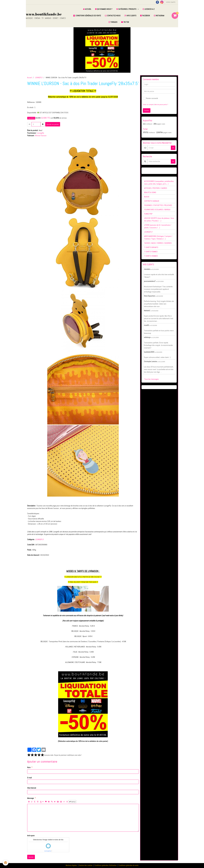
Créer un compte (148, 105)
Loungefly (41, 133)
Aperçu (72, 802)
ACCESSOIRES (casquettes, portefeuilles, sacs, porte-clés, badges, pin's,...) (159, 183)
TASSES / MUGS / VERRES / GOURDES (158, 243)
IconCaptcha (48, 851)
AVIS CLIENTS (130, 16)
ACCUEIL (87, 9)
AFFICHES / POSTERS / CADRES (156, 188)
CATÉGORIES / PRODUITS (126, 9)
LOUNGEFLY (39, 78)
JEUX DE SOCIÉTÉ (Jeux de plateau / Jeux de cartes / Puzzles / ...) (159, 219)
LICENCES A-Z (149, 9)
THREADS (113, 22)
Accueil (30, 78)
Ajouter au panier (53, 124)
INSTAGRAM (159, 16)
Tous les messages (152, 379)
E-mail (29, 778)
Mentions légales (71, 865)
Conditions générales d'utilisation (106, 865)
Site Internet (32, 788)
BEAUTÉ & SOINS (150, 192)
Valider (147, 110)
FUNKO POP (148, 214)
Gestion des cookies (86, 865)
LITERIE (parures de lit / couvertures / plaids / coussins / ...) (158, 226)
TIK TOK (125, 22)
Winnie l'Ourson (41, 136)
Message (31, 798)
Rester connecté (150, 98)
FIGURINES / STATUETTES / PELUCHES (158, 205)
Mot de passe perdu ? (161, 105)
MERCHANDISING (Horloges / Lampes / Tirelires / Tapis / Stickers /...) (158, 237)
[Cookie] (6, 863)
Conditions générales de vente (129, 865)
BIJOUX (147, 197)
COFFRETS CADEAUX (152, 201)
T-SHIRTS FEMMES (151, 252)
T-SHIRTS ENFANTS (151, 247)
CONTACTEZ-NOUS (113, 16)
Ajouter (31, 857)
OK (173, 148)
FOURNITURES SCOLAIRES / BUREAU (157, 210)
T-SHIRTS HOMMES (151, 256)
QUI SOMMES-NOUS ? (104, 9)
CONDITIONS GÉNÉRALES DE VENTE (87, 16)
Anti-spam (31, 836)
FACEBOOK (145, 16)
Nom (29, 767)
